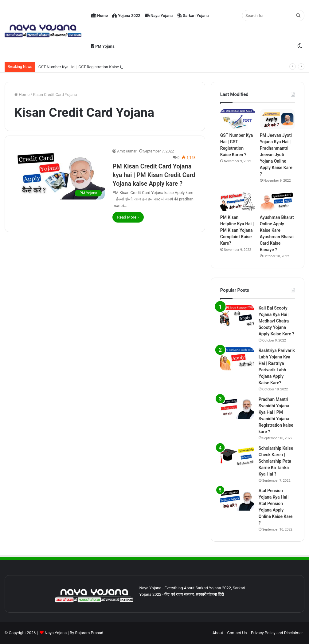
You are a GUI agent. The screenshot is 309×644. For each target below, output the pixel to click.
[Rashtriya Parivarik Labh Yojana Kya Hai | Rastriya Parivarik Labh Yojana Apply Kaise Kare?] (237, 359)
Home (100, 16)
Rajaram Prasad (89, 633)
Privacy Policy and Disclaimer (277, 633)
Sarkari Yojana (193, 16)
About (218, 633)
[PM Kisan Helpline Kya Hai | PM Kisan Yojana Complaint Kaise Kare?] (238, 201)
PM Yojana (103, 46)
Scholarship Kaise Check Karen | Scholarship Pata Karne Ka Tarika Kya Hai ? (276, 461)
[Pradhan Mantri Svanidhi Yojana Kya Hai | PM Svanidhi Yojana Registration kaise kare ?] (237, 408)
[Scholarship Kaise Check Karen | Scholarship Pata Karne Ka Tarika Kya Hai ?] (237, 457)
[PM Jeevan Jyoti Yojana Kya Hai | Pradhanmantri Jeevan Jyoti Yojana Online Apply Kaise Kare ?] (277, 119)
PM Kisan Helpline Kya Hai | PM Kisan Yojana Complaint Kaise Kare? (237, 230)
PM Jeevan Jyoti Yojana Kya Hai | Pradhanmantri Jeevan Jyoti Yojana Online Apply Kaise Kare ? (276, 155)
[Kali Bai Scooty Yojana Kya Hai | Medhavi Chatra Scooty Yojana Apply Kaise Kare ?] (237, 316)
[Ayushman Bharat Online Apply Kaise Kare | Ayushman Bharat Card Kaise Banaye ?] (277, 201)
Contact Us (237, 633)
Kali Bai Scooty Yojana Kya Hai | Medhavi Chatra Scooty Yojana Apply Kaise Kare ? (276, 321)
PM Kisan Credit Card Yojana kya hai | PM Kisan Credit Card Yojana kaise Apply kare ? (154, 175)
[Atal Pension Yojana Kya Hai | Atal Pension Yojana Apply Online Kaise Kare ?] (237, 499)
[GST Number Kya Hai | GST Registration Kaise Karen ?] (238, 119)
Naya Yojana (159, 16)
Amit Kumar (127, 151)
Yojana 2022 (126, 16)
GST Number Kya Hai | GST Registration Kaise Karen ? (86, 67)
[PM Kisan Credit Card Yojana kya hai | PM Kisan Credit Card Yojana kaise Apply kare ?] (59, 174)
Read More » (128, 217)
